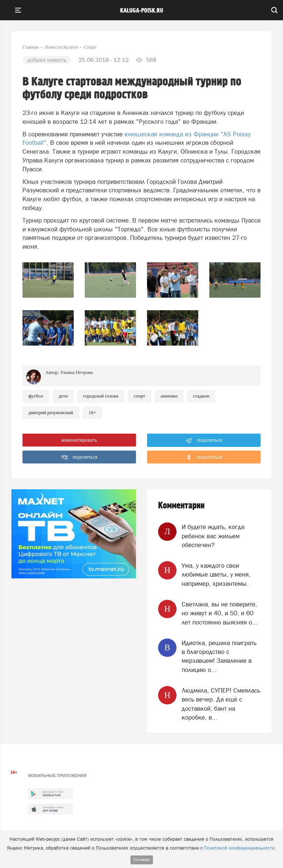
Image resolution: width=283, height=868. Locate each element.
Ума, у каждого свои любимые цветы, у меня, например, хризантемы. (216, 575)
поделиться (204, 441)
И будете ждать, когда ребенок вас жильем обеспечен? (213, 536)
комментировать (79, 440)
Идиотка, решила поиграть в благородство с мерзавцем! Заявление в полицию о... (219, 656)
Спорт (139, 396)
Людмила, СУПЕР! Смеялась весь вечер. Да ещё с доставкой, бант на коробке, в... (221, 704)
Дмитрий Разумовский (51, 412)
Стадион (201, 396)
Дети (63, 396)
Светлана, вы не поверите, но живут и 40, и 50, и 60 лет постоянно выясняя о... (220, 613)
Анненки (169, 396)
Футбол (36, 396)
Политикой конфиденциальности (239, 848)
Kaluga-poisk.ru (142, 11)
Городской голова (101, 396)
